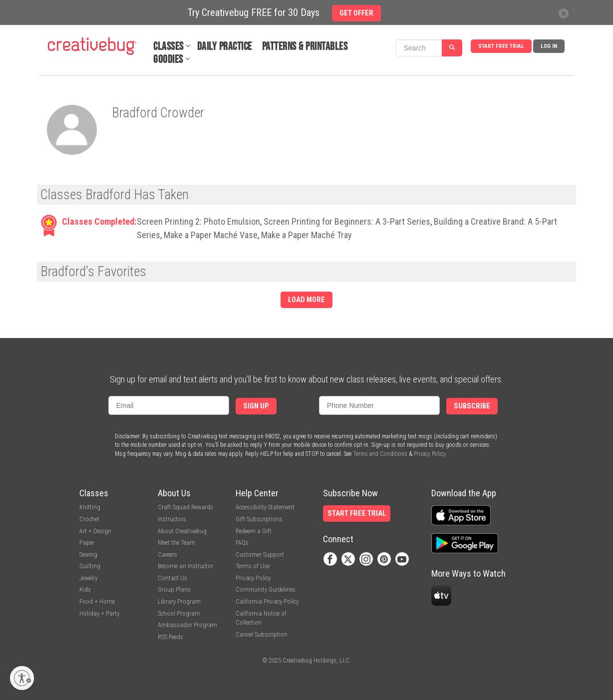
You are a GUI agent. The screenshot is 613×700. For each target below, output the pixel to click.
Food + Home (97, 601)
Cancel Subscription (262, 634)
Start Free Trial (501, 46)
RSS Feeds (170, 637)
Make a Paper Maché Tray (306, 235)
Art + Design (95, 531)
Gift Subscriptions (259, 519)
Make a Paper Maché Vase (211, 235)
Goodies (168, 60)
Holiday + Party (99, 613)
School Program (179, 613)
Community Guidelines (266, 589)
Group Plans (174, 589)
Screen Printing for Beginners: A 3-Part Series (347, 221)
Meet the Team (176, 542)
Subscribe (472, 406)
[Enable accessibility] (22, 678)
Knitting (90, 507)
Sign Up (256, 406)
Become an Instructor (185, 566)
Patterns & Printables (305, 47)
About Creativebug (182, 531)
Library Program (179, 601)
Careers (167, 554)
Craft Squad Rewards (185, 507)
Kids (85, 589)
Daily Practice (225, 47)
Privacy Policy (430, 454)
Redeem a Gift (254, 531)
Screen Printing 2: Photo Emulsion (198, 221)
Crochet (89, 519)
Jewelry (88, 578)
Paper (87, 542)
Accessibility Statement (265, 507)
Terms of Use (253, 566)
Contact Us (172, 578)
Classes (168, 47)
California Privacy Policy (267, 601)
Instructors (172, 519)
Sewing (88, 554)
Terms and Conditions (380, 454)
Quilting (90, 566)
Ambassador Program (187, 625)
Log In (549, 46)
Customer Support (260, 554)
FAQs (242, 542)
